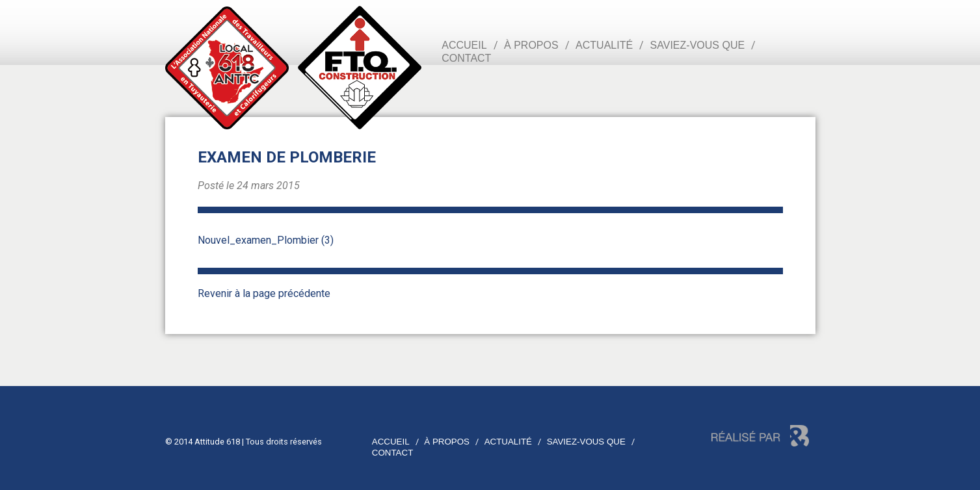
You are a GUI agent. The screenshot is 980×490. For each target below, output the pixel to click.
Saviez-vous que (698, 45)
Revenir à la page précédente (264, 293)
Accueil (464, 45)
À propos (531, 45)
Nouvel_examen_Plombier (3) (266, 240)
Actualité (604, 45)
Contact (466, 58)
